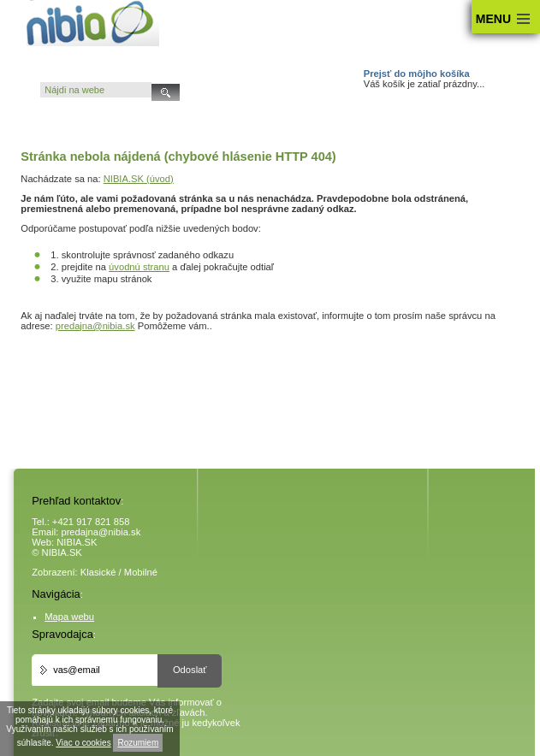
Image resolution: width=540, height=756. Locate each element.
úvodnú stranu (139, 267)
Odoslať (190, 670)
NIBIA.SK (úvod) (139, 179)
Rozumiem (138, 743)
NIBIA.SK (77, 542)
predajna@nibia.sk (95, 326)
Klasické (98, 572)
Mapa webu (69, 617)
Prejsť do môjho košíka (417, 74)
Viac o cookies (83, 743)
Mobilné (141, 572)
